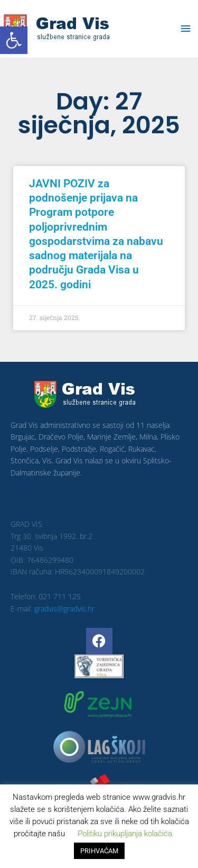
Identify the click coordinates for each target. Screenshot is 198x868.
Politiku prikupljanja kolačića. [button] (126, 834)
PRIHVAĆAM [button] (99, 851)
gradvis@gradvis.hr (64, 609)
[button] (14, 40)
